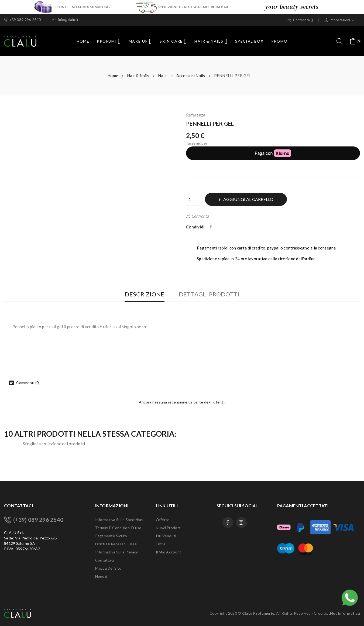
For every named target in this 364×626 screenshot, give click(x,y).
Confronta (198, 216)
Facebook (228, 522)
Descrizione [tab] (143, 294)
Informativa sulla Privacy (117, 552)
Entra (161, 544)
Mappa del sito (108, 568)
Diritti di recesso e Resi (116, 544)
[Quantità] (194, 199)
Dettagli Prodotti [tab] (210, 294)
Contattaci (105, 560)
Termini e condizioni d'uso (118, 528)
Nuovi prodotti (169, 528)
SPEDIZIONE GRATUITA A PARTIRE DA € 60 (193, 7)
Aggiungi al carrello (250, 199)
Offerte (163, 520)
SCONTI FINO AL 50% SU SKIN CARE (84, 7)
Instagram (241, 522)
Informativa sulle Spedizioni (119, 520)
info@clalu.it (65, 20)
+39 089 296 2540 (23, 20)
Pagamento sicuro (111, 536)
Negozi (101, 576)
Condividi (211, 227)
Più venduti (166, 536)
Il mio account (169, 552)
